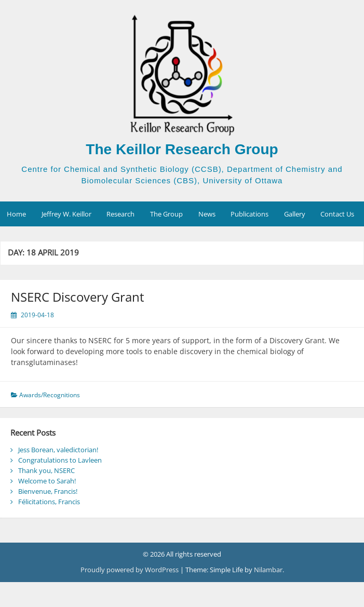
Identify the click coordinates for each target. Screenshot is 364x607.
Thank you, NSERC (46, 470)
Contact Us (337, 214)
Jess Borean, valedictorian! (58, 450)
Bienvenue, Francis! (48, 491)
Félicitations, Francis (49, 502)
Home (16, 214)
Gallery (295, 214)
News (207, 214)
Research (120, 214)
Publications (250, 214)
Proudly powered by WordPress (130, 570)
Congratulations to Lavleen (60, 460)
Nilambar (268, 570)
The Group (166, 214)
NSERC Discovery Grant (78, 297)
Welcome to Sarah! (47, 481)
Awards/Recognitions (50, 395)
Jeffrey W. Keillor (66, 214)
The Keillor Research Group (182, 149)
